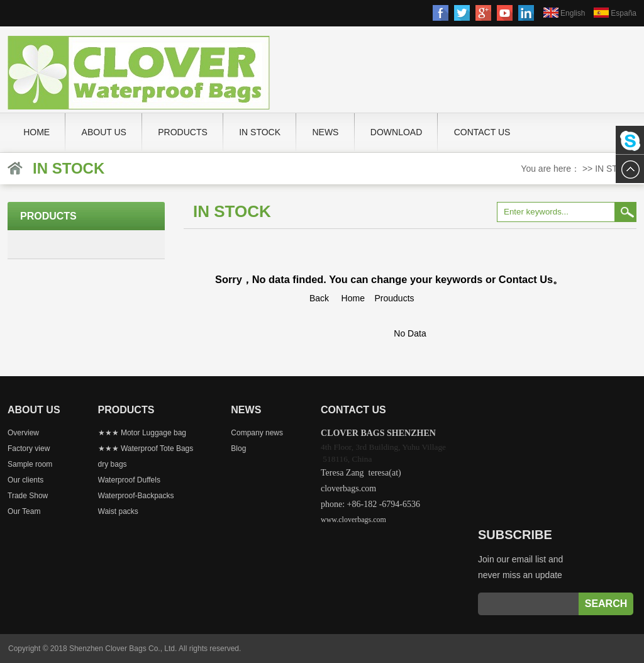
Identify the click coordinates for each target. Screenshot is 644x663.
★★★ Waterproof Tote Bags (146, 448)
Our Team (24, 511)
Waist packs (118, 511)
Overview (23, 433)
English (573, 13)
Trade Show (28, 496)
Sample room (30, 464)
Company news (257, 433)
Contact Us (526, 279)
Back (319, 298)
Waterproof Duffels (129, 480)
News (325, 132)
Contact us (482, 132)
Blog (238, 448)
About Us (104, 132)
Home (36, 132)
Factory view (29, 448)
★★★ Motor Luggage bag (142, 433)
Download (396, 132)
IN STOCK (260, 132)
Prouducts (395, 298)
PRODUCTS (183, 132)
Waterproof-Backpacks (136, 496)
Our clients (25, 480)
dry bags (113, 464)
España (624, 13)
